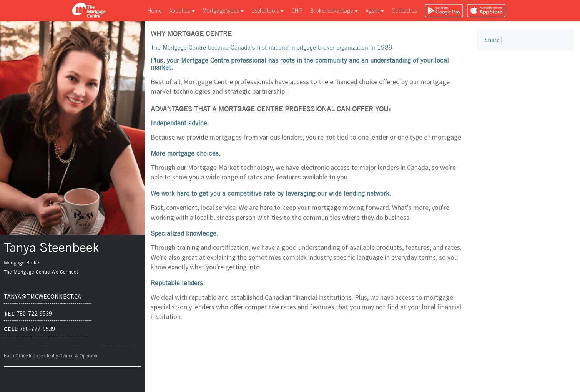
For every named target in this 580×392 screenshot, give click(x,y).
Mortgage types (223, 11)
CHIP (297, 11)
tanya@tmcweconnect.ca (42, 296)
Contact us (404, 11)
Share (492, 40)
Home (155, 11)
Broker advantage (334, 11)
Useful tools (268, 11)
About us (182, 11)
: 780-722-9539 (28, 313)
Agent (375, 11)
